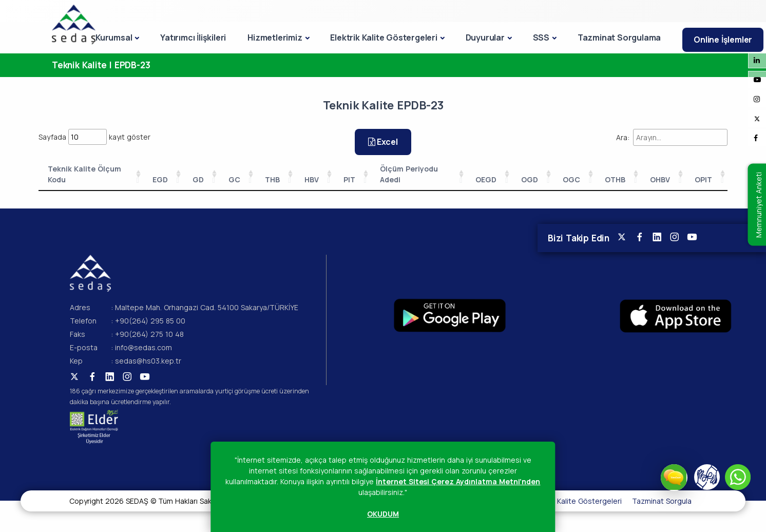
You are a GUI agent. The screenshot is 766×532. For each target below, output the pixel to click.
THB (272, 179)
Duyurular (485, 37)
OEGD (486, 179)
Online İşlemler (723, 40)
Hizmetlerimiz (275, 37)
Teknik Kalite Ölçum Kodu (84, 174)
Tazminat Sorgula (662, 501)
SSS (541, 37)
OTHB (615, 179)
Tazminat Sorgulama (619, 37)
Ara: (672, 137)
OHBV (660, 179)
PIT (349, 179)
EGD (160, 179)
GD (198, 179)
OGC (571, 179)
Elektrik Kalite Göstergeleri (384, 37)
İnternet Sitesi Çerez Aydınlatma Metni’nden (458, 481)
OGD (530, 179)
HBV (312, 179)
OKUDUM (383, 514)
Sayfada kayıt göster (94, 137)
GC (234, 179)
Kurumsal (114, 37)
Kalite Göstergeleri (589, 501)
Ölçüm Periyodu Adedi (409, 174)
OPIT (703, 179)
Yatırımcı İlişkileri (193, 37)
